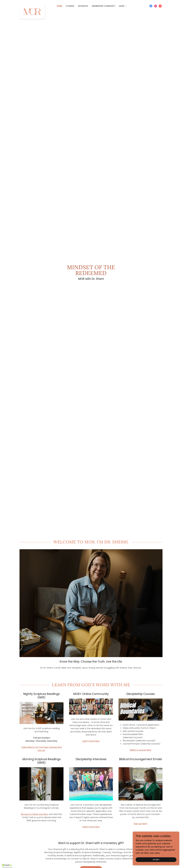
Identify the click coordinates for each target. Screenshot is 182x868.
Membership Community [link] (104, 6)
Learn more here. (91, 741)
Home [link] (59, 6)
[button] (123, 6)
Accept (156, 860)
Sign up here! (141, 824)
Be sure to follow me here (34, 814)
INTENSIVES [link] (83, 6)
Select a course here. (141, 750)
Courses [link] (70, 6)
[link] (32, 6)
